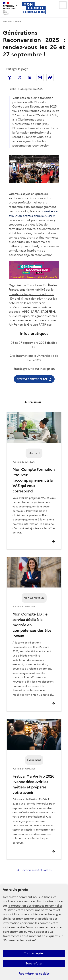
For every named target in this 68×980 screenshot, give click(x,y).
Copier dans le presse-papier (50, 78)
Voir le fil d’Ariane (12, 22)
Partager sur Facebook (9, 78)
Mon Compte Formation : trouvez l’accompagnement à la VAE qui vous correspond (34, 480)
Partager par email (40, 78)
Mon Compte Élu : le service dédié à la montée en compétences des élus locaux (32, 625)
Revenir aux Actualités (36, 870)
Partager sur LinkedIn (30, 78)
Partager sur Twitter (20, 78)
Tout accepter (34, 953)
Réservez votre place (32, 379)
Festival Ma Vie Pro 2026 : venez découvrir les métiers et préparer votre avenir (33, 784)
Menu (63, 5)
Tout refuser (34, 963)
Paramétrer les (34, 973)
